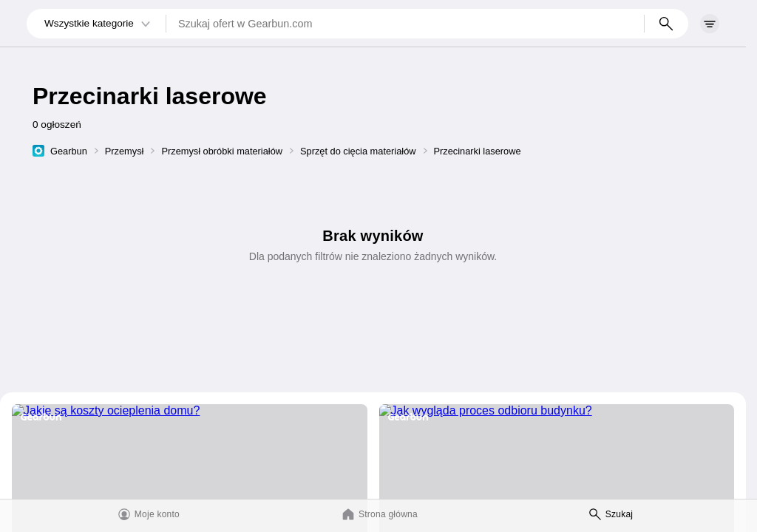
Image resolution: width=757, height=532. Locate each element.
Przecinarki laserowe (478, 151)
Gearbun (69, 151)
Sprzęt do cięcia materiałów (358, 151)
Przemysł (125, 151)
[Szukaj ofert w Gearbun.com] (405, 24)
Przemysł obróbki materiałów (222, 151)
